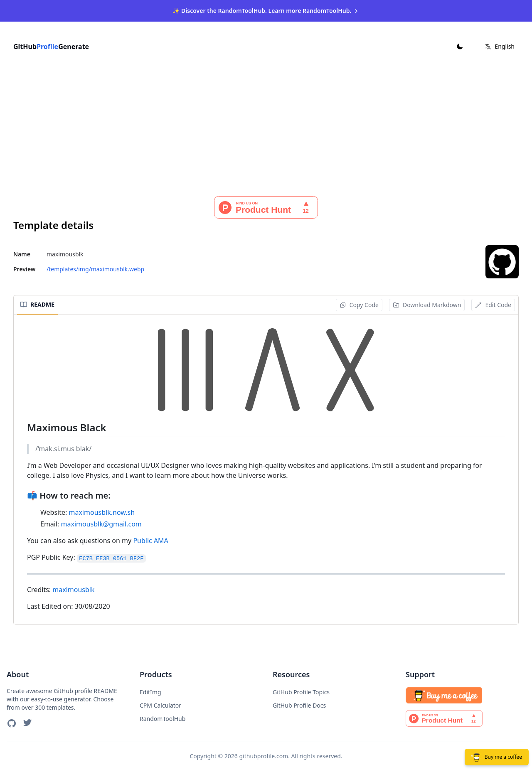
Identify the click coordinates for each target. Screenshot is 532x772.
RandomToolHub (163, 717)
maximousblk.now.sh (102, 511)
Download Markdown (427, 303)
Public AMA (150, 539)
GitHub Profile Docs (299, 704)
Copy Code (359, 303)
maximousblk (73, 588)
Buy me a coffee (497, 757)
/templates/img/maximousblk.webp (95, 267)
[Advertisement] (266, 132)
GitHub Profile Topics (301, 690)
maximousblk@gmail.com (101, 522)
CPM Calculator (160, 704)
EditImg (150, 690)
